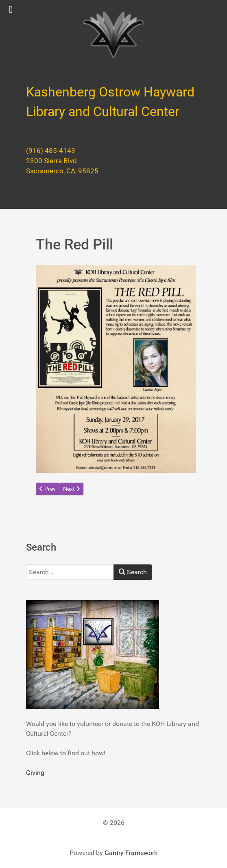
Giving (35, 773)
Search (133, 572)
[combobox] (70, 572)
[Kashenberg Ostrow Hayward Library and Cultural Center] (113, 35)
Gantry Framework (131, 853)
